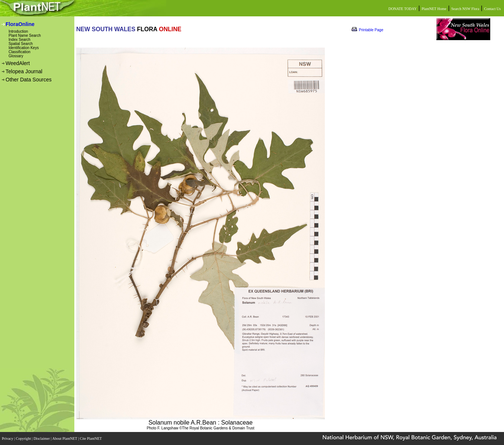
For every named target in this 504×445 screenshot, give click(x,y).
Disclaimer (42, 438)
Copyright (24, 438)
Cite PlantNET (91, 438)
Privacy (8, 438)
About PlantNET (65, 438)
